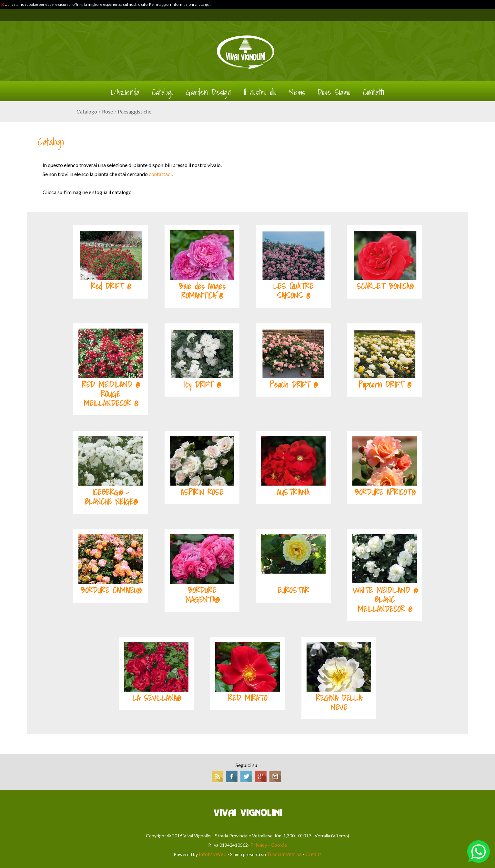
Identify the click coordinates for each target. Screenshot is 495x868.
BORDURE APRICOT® (385, 492)
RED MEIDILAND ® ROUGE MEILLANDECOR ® (111, 394)
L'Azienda (125, 92)
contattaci (160, 174)
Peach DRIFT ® (293, 385)
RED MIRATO (248, 698)
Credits (313, 854)
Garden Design (209, 92)
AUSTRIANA (293, 492)
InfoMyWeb (213, 854)
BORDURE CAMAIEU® (111, 590)
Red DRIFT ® (111, 286)
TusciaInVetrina (284, 854)
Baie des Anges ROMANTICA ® (202, 291)
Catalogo (163, 92)
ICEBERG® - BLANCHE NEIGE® (111, 497)
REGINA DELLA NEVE (339, 703)
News (297, 92)
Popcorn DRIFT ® (384, 385)
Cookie (279, 845)
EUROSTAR (293, 590)
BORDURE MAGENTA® (202, 595)
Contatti (374, 92)
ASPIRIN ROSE (202, 492)
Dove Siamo (334, 92)
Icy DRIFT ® (202, 385)
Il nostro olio (260, 92)
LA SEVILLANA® (156, 698)
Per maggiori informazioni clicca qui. (180, 4)
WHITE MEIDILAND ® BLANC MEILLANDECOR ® (385, 600)
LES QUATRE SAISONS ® (293, 291)
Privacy (259, 845)
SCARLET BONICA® (385, 286)
